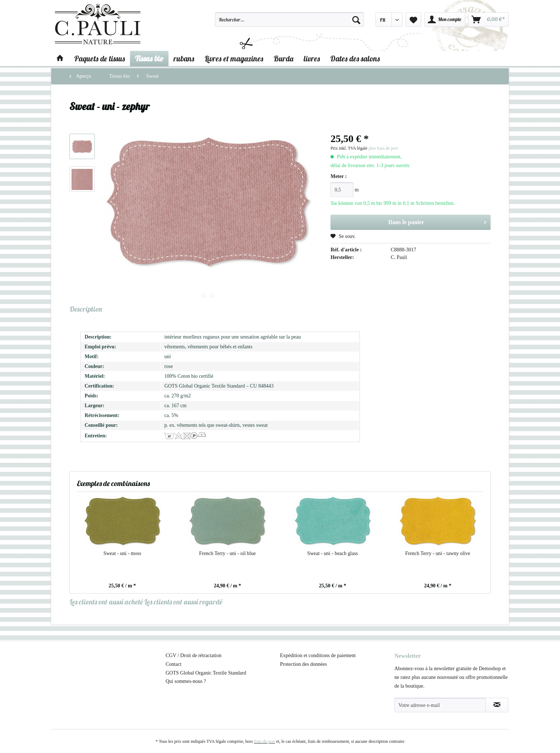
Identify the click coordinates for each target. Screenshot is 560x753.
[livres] (312, 58)
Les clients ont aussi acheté (106, 602)
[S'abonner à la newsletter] (497, 705)
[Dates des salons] (355, 58)
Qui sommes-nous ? (186, 681)
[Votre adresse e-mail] (440, 705)
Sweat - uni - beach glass (333, 553)
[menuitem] (289, 23)
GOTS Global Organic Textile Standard (206, 673)
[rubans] (184, 58)
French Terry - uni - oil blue (227, 553)
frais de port (264, 741)
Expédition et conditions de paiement (318, 655)
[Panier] (488, 20)
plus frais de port (383, 148)
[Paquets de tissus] (100, 58)
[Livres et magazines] (234, 58)
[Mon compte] (445, 20)
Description (86, 309)
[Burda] (283, 58)
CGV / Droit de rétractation (194, 655)
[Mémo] (413, 20)
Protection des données (303, 664)
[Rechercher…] (289, 20)
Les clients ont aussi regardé (183, 602)
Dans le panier (437, 221)
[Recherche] (356, 20)
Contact (174, 664)
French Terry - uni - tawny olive (438, 553)
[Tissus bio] (149, 58)
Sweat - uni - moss (122, 553)
